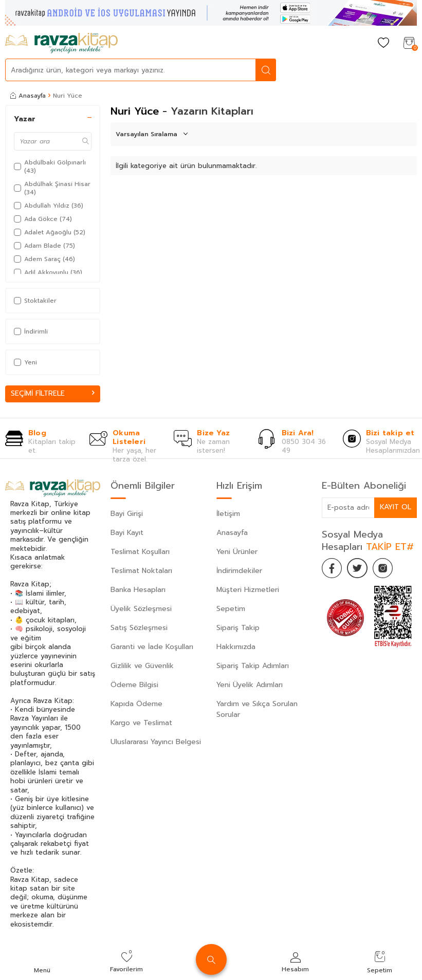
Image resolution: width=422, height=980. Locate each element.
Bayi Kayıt (127, 533)
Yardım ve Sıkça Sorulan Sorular (257, 709)
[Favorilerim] (383, 43)
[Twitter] (358, 568)
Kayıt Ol (395, 507)
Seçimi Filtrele (53, 393)
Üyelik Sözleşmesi (141, 609)
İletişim (228, 514)
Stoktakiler (35, 301)
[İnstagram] (383, 568)
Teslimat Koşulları (140, 552)
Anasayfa (28, 96)
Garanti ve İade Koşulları (152, 647)
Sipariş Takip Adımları (253, 666)
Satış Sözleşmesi (139, 628)
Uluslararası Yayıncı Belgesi (156, 742)
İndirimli (31, 331)
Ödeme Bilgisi (134, 685)
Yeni (25, 362)
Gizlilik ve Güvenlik (142, 666)
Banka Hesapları (138, 590)
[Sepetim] (409, 43)
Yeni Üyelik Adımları (250, 685)
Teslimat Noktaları (141, 571)
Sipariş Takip (238, 628)
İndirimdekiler (239, 571)
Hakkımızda (236, 647)
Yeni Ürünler (237, 552)
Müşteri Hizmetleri (248, 590)
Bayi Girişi (127, 514)
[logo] (61, 43)
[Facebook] (332, 568)
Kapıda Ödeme (136, 704)
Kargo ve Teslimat (141, 723)
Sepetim (231, 609)
